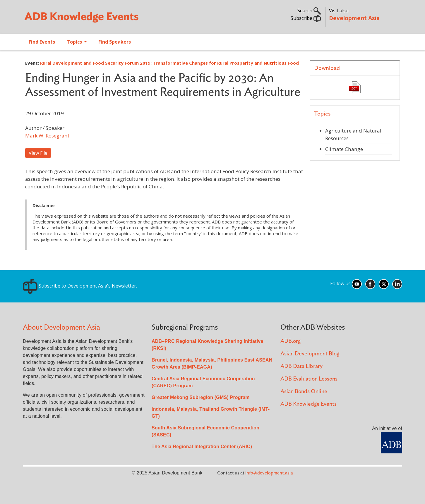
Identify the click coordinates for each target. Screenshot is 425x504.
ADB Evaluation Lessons (309, 379)
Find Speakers (115, 42)
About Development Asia (61, 327)
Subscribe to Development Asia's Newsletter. (80, 286)
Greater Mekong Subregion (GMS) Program (201, 397)
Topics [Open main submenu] (75, 42)
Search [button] (309, 11)
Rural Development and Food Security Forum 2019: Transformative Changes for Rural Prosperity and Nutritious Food (169, 63)
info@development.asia (269, 473)
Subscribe (306, 18)
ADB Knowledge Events (309, 404)
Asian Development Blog (310, 354)
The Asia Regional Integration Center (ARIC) (202, 447)
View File (38, 153)
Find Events (42, 42)
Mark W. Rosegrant (47, 136)
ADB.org (291, 341)
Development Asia (354, 18)
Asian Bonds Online (304, 392)
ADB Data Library (301, 366)
